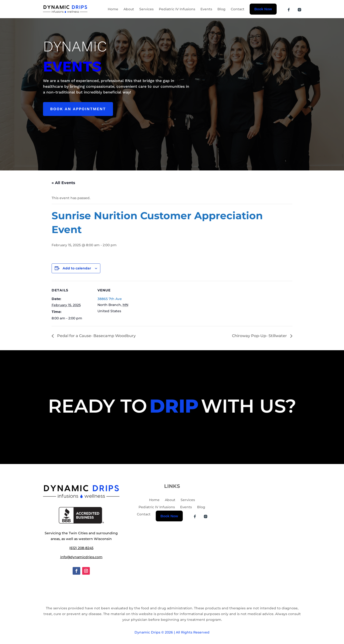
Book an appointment (78, 109)
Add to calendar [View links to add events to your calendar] (77, 268)
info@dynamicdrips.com (81, 557)
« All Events (63, 183)
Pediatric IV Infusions (177, 9)
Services (146, 9)
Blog (221, 9)
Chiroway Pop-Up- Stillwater (260, 336)
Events (206, 9)
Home (113, 9)
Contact (238, 9)
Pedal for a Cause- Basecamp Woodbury (96, 336)
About (129, 9)
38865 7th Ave (110, 299)
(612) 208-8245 (81, 548)
